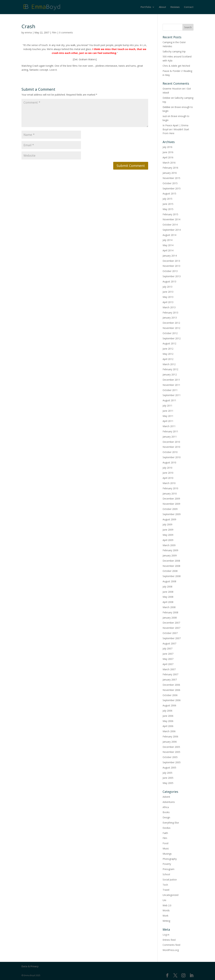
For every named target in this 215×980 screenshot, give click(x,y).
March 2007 (169, 669)
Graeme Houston (172, 89)
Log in (166, 935)
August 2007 (169, 643)
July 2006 (167, 711)
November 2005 (171, 752)
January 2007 (170, 680)
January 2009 (170, 555)
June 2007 (168, 654)
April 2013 (168, 302)
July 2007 (167, 648)
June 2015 (168, 204)
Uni (164, 900)
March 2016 (169, 163)
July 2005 (167, 773)
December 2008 (171, 561)
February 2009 (170, 550)
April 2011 (168, 421)
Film (54, 32)
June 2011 (168, 411)
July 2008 (167, 587)
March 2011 (169, 426)
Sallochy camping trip (174, 51)
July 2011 (167, 406)
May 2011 (168, 416)
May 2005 (168, 783)
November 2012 (171, 328)
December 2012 (171, 323)
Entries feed (169, 940)
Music (166, 848)
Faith (165, 833)
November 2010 (171, 447)
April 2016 (168, 157)
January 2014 (170, 256)
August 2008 (169, 581)
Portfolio (146, 7)
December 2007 (171, 623)
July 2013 (167, 287)
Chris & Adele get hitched (176, 66)
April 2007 (168, 664)
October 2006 (170, 695)
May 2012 (168, 354)
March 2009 (169, 545)
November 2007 (171, 628)
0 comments (66, 32)
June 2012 (168, 349)
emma (28, 32)
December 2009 (171, 499)
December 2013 (171, 261)
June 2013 (168, 292)
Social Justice (170, 880)
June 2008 (168, 592)
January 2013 (170, 318)
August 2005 (169, 768)
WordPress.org (171, 950)
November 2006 (171, 690)
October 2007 (170, 633)
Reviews (175, 7)
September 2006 (172, 700)
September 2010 (172, 457)
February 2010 (170, 488)
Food (165, 843)
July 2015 (167, 199)
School (166, 874)
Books (166, 812)
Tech (165, 885)
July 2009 (167, 524)
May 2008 (168, 597)
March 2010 (169, 483)
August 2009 (169, 519)
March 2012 (169, 364)
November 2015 (171, 178)
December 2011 (171, 380)
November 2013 (171, 266)
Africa (166, 807)
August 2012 (169, 343)
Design (166, 817)
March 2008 (169, 607)
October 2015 (170, 183)
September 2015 (172, 188)
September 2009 (172, 514)
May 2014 (168, 245)
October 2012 (170, 333)
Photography (170, 859)
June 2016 (168, 152)
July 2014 (167, 240)
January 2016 (170, 173)
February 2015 (170, 214)
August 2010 (169, 462)
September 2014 (172, 230)
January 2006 (170, 742)
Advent (166, 797)
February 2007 (170, 674)
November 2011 (171, 385)
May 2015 (168, 209)
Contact (189, 7)
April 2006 (168, 726)
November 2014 (171, 219)
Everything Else (171, 823)
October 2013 (170, 271)
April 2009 (168, 540)
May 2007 (168, 659)
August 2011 (169, 400)
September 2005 (172, 762)
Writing (166, 921)
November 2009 (171, 504)
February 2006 (170, 736)
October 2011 (170, 390)
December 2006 (171, 685)
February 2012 (170, 369)
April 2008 (168, 602)
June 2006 (168, 716)
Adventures (169, 802)
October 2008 (170, 571)
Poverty (167, 864)
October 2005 (170, 757)
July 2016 (167, 147)
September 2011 (172, 395)
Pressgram (168, 869)
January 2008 (170, 618)
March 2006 (169, 731)
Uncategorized (170, 895)
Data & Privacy (30, 966)
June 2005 (168, 778)
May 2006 (168, 721)
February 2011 (170, 431)
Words (166, 910)
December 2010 (171, 442)
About (163, 7)
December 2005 (171, 747)
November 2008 (171, 566)
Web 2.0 (167, 905)
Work (165, 916)
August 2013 (169, 281)
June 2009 (168, 530)
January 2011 (170, 437)
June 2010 (168, 473)
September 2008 (172, 576)
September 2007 (172, 638)
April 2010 (168, 478)
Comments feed (171, 945)
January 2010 (170, 494)
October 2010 (170, 452)
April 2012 (168, 359)
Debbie (166, 98)
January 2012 (170, 374)
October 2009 (170, 509)
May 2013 (168, 297)
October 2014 (170, 225)
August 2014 (169, 235)
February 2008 (170, 612)
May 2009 (168, 535)
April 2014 (168, 250)
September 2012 (172, 338)
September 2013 (172, 276)
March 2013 (169, 307)
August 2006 (169, 705)
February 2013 (170, 313)
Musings (167, 854)
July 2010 (167, 468)
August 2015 (169, 193)
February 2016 (170, 168)
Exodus (167, 828)
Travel (166, 890)
